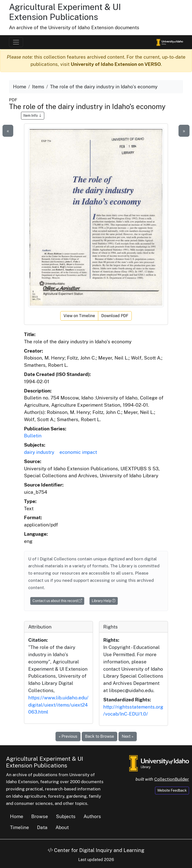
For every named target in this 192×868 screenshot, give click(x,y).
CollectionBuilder (172, 779)
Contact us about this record (57, 601)
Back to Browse (99, 736)
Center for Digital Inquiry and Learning (96, 850)
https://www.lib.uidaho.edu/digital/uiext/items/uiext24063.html (58, 705)
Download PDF (115, 316)
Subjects (66, 816)
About (62, 827)
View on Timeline (79, 316)
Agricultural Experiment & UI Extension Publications (65, 12)
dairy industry (39, 452)
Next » (128, 736)
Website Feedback (172, 790)
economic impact (78, 452)
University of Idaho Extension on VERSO (116, 64)
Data (42, 827)
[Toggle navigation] (16, 42)
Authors (92, 816)
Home (20, 87)
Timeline (19, 827)
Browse (40, 816)
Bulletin (33, 436)
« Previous (68, 736)
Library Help (104, 601)
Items (38, 87)
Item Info (33, 116)
